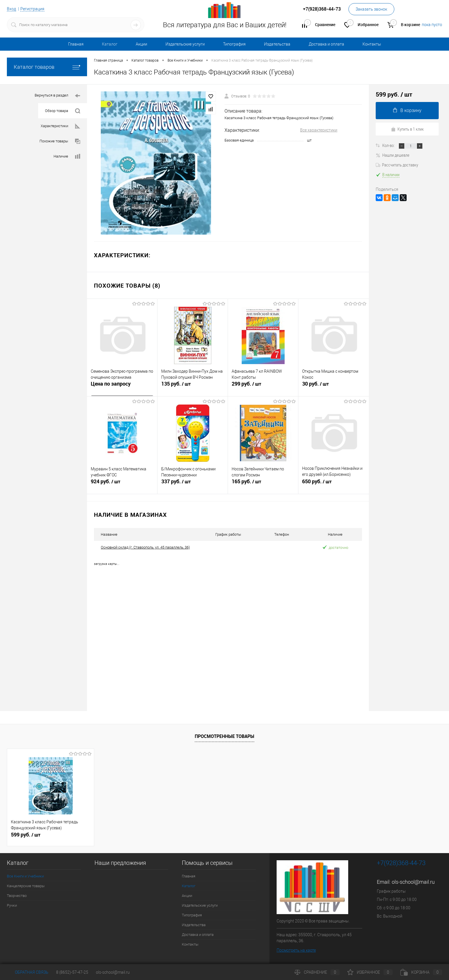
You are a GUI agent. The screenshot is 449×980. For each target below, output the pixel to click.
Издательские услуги (185, 44)
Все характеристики (319, 130)
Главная (76, 44)
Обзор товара (63, 111)
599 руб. (26, 834)
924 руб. (122, 485)
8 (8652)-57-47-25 (72, 972)
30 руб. (334, 387)
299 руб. (263, 387)
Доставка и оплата (326, 44)
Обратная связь (28, 972)
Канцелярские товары (26, 886)
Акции (141, 44)
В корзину (407, 110)
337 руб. (193, 485)
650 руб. (334, 485)
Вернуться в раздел (57, 96)
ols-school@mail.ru (413, 882)
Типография (234, 44)
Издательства (277, 44)
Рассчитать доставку (397, 165)
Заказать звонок (371, 9)
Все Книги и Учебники (25, 876)
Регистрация (32, 9)
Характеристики (60, 126)
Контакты (372, 44)
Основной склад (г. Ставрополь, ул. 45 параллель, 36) (145, 547)
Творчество (17, 895)
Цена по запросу (111, 385)
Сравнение (317, 972)
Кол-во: (389, 145)
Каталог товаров (47, 67)
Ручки (12, 905)
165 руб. (263, 485)
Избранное (370, 972)
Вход (11, 9)
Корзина (421, 972)
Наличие (67, 157)
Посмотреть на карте (296, 950)
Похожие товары (60, 141)
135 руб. (193, 387)
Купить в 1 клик (407, 129)
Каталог (110, 44)
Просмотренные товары (224, 736)
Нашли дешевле (393, 155)
